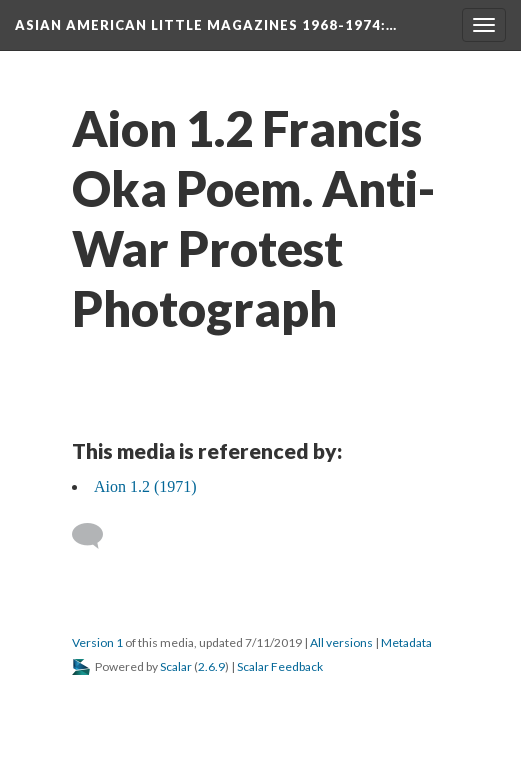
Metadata (406, 642)
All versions (341, 642)
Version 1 (97, 642)
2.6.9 (211, 666)
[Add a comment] (96, 536)
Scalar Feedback (280, 666)
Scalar (176, 666)
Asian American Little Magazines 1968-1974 (206, 25)
